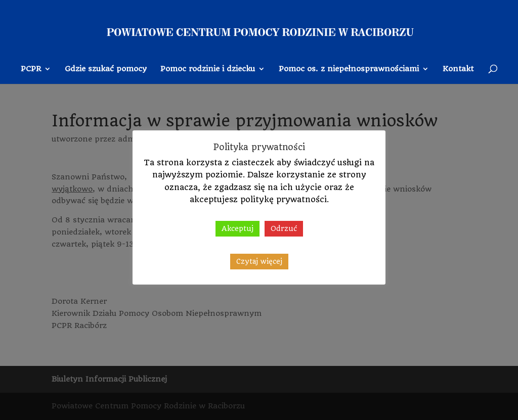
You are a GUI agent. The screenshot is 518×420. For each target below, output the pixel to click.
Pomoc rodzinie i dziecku (208, 69)
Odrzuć (284, 228)
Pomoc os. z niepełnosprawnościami (349, 69)
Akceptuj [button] (238, 228)
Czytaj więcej (259, 261)
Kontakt (458, 69)
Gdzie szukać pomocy (106, 69)
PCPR (31, 69)
